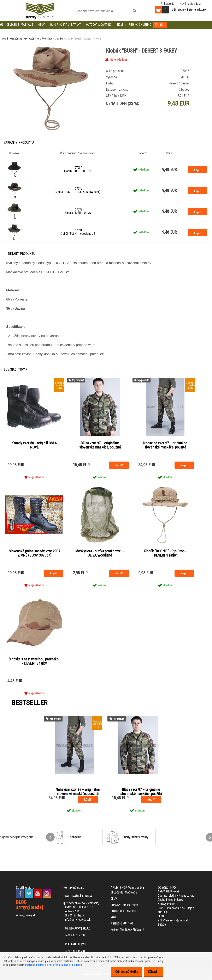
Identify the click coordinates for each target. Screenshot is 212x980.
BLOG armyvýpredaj (29, 905)
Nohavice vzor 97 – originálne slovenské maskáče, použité (165, 445)
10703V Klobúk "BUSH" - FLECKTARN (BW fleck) (78, 190)
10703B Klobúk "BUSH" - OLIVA (78, 211)
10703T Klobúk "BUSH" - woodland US (78, 232)
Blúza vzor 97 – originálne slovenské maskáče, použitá (100, 445)
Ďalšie (160, 25)
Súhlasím (152, 972)
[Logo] (40, 10)
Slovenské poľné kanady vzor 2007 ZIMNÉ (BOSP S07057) (34, 553)
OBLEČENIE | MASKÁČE (20, 25)
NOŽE (120, 25)
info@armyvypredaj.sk (78, 920)
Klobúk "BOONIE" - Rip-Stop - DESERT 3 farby (165, 553)
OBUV (42, 25)
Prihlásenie (167, 4)
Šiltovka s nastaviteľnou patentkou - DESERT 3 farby (34, 662)
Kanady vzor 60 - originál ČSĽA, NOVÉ (34, 445)
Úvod (5, 39)
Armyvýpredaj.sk (25, 916)
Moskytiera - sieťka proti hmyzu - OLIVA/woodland (100, 553)
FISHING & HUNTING (140, 25)
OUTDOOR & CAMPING (99, 25)
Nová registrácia (190, 4)
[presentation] (50, 838)
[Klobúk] (50, 45)
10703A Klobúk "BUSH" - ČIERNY (78, 169)
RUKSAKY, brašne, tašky (66, 25)
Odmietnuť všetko (123, 972)
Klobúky (59, 39)
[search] (134, 11)
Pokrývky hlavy (44, 39)
